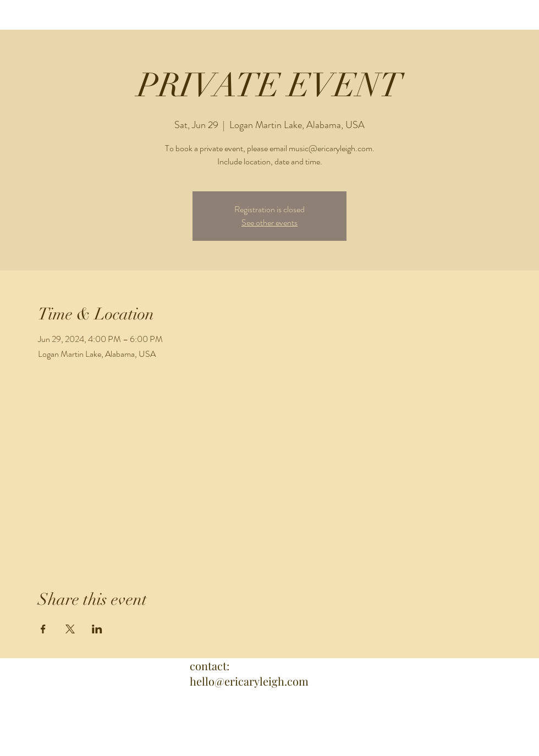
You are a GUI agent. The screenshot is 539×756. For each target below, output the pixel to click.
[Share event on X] (70, 629)
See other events (269, 222)
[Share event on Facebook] (43, 629)
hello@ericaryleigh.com (249, 681)
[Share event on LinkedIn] (97, 629)
